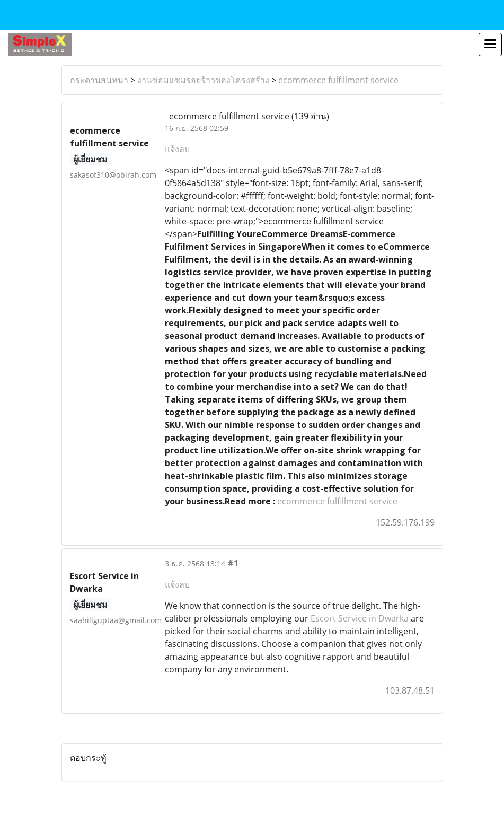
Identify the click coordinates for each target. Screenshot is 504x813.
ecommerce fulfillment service (338, 80)
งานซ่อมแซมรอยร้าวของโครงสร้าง (203, 80)
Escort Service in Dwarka (360, 618)
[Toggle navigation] (490, 45)
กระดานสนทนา (99, 80)
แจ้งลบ (177, 149)
